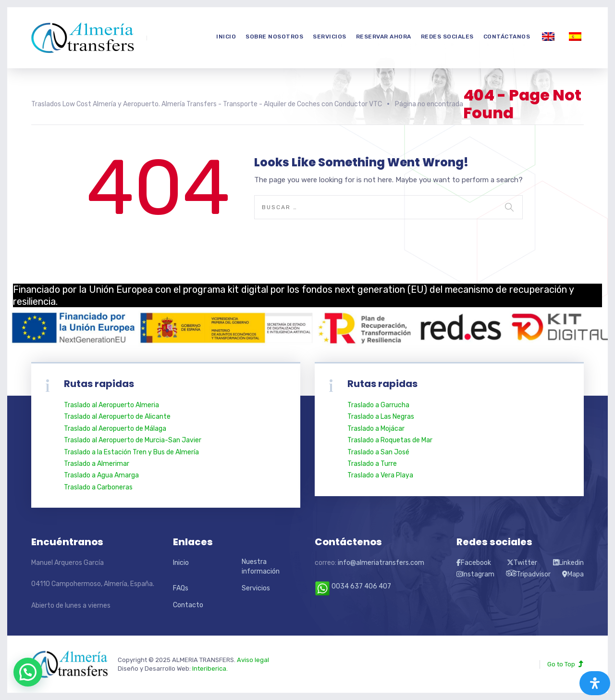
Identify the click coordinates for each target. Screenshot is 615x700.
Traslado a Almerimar (97, 464)
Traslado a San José (378, 452)
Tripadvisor (529, 574)
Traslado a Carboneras (98, 487)
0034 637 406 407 (353, 586)
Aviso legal (253, 660)
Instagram (475, 574)
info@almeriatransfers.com (381, 563)
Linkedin (568, 563)
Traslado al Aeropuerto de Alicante (117, 417)
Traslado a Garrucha (378, 405)
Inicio (226, 37)
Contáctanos (507, 37)
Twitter (522, 563)
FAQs (181, 588)
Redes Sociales (447, 37)
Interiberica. (210, 669)
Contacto (188, 605)
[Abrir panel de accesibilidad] (595, 683)
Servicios (330, 37)
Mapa (573, 574)
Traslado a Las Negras (381, 417)
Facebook (474, 563)
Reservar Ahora (384, 37)
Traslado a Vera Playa (380, 475)
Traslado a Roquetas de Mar (390, 440)
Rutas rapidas (382, 384)
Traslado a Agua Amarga (101, 475)
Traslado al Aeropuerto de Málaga (115, 429)
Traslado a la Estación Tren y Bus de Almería (131, 452)
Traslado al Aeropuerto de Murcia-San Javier (133, 440)
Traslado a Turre (372, 464)
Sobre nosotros (274, 37)
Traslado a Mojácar (376, 429)
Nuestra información (261, 567)
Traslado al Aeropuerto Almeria (111, 405)
